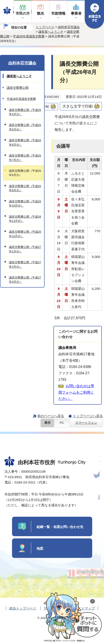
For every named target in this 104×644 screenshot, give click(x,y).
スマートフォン (86, 423)
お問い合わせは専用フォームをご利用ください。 (76, 392)
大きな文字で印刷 (77, 106)
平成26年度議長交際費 (29, 36)
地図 (40, 548)
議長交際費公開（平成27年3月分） (25, 280)
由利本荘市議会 (69, 27)
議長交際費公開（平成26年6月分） (25, 142)
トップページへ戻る (88, 416)
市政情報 (58, 13)
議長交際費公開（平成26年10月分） (25, 203)
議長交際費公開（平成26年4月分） (25, 112)
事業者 (76, 13)
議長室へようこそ (51, 32)
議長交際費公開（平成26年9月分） (25, 188)
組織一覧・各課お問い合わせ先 (60, 527)
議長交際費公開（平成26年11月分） (25, 219)
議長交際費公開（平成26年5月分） (25, 127)
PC (62, 423)
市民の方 (23, 13)
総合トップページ (23, 608)
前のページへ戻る (51, 416)
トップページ (45, 27)
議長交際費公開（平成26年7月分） (25, 158)
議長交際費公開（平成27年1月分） (25, 249)
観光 (41, 13)
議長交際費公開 (18, 88)
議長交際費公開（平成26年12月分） (25, 234)
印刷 (46, 106)
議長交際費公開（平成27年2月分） (25, 264)
